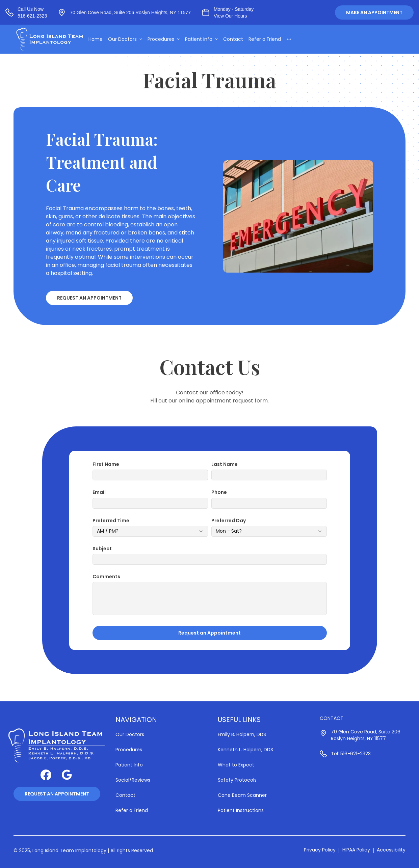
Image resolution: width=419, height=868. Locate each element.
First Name (106, 464)
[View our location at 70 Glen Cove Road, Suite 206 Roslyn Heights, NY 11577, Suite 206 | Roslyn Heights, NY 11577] (124, 12)
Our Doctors (126, 39)
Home (96, 39)
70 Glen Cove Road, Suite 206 (366, 732)
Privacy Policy (320, 850)
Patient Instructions (241, 810)
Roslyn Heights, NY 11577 (358, 738)
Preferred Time (111, 521)
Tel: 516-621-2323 (351, 754)
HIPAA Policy (356, 850)
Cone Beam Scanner (242, 795)
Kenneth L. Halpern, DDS (245, 750)
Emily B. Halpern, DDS (242, 734)
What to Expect (236, 765)
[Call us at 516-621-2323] (26, 12)
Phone (219, 492)
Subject (102, 549)
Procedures (164, 39)
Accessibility (391, 850)
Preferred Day (229, 521)
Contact (234, 39)
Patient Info (202, 39)
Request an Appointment (89, 298)
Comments (106, 577)
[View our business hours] (228, 12)
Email (99, 492)
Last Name (225, 464)
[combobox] (150, 531)
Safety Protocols (237, 780)
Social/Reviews (133, 780)
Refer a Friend (265, 39)
